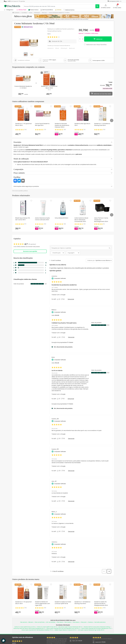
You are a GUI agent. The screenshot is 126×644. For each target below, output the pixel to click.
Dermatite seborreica (100, 622)
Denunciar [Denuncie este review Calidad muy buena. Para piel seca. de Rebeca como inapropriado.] (71, 337)
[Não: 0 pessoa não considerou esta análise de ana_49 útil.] (64, 501)
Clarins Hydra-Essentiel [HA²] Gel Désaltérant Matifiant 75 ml (37, 630)
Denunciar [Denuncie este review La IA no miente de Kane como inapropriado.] (71, 399)
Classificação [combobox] (58, 253)
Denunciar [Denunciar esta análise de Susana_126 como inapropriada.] (71, 439)
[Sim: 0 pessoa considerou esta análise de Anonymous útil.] (59, 562)
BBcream (31, 622)
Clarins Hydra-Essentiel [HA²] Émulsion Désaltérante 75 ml (96, 628)
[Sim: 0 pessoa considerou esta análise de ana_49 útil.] (59, 501)
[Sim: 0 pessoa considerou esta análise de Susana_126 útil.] (59, 439)
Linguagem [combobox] (74, 253)
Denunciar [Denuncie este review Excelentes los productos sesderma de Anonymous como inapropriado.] (71, 299)
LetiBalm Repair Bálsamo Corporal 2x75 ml (65, 630)
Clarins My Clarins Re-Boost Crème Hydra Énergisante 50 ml (29, 628)
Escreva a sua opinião (30, 251)
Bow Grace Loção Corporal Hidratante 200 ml (70, 627)
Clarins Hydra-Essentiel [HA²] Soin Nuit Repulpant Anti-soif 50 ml (63, 628)
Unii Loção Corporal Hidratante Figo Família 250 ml (91, 630)
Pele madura (68, 622)
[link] (25, 244)
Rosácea (91, 622)
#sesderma (50, 48)
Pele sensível (24, 622)
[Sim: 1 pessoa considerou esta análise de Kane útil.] (59, 399)
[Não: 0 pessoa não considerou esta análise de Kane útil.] (63, 399)
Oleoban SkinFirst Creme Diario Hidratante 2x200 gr (97, 627)
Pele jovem (84, 622)
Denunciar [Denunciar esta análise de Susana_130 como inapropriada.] (71, 471)
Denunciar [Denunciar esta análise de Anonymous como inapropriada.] (71, 562)
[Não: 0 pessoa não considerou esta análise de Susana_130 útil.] (64, 471)
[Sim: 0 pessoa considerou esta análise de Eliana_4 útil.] (59, 531)
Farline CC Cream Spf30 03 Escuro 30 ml (25, 627)
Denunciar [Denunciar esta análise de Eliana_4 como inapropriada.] (71, 531)
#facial (57, 48)
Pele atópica (76, 622)
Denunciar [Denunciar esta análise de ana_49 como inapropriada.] (71, 501)
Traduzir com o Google (58, 295)
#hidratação (64, 48)
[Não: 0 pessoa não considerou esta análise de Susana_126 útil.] (64, 439)
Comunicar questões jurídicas (20, 191)
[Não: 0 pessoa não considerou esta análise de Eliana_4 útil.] (64, 531)
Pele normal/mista (40, 622)
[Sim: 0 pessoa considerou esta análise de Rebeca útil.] (59, 337)
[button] (106, 6)
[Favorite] (31, 106)
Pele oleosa (60, 622)
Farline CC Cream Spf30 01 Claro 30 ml (47, 627)
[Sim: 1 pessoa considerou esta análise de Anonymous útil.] (59, 299)
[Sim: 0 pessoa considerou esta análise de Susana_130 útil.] (59, 471)
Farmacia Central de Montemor (62, 46)
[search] (97, 6)
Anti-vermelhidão (51, 622)
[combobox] (102, 260)
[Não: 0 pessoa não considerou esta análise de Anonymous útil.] (63, 299)
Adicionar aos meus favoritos (95, 45)
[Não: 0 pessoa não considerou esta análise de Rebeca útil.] (64, 337)
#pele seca (72, 48)
